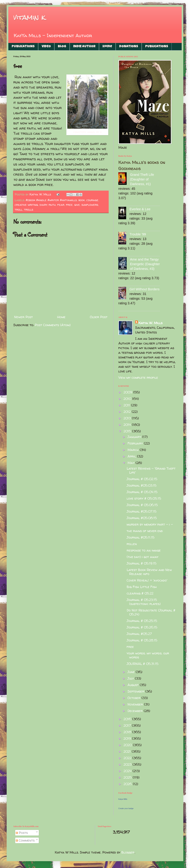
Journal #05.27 (139, 634)
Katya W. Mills (150, 323)
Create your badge (126, 808)
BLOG (62, 47)
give (77, 205)
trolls (29, 210)
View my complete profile (138, 377)
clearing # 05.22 (140, 593)
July (131, 678)
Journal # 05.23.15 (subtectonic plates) (144, 602)
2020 (128, 745)
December (136, 711)
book (82, 200)
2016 (128, 719)
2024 (128, 771)
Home (107, 47)
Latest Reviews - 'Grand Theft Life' (151, 470)
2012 (128, 412)
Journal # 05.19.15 (141, 563)
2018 (128, 732)
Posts (22, 833)
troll (18, 210)
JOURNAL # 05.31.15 (142, 664)
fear (61, 205)
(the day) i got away (142, 557)
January (135, 437)
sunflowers (90, 205)
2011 (127, 405)
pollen (132, 544)
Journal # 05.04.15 (142, 492)
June (132, 672)
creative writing (26, 205)
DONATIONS (129, 47)
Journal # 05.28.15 (142, 640)
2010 (128, 399)
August (134, 685)
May (131, 463)
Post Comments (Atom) (53, 325)
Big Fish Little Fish (142, 587)
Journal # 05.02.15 (142, 479)
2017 (128, 725)
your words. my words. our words (148, 655)
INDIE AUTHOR (84, 47)
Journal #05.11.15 (140, 537)
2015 (128, 431)
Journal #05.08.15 (142, 518)
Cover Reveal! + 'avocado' (147, 580)
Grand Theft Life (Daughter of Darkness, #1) (142, 179)
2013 (128, 418)
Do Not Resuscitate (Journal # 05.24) (151, 612)
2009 (128, 392)
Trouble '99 (138, 234)
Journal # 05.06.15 (142, 505)
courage (92, 200)
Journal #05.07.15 (141, 511)
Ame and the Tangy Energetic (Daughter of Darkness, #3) (145, 264)
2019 (128, 738)
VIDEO (46, 47)
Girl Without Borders (144, 289)
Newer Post (23, 317)
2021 (128, 751)
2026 (128, 784)
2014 (128, 425)
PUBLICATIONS (23, 47)
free (69, 205)
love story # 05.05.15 (144, 498)
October (134, 698)
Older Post (99, 317)
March (134, 450)
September (136, 691)
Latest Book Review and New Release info (149, 572)
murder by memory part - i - (150, 524)
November (136, 704)
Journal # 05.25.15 (142, 621)
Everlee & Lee (140, 209)
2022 (128, 758)
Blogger (128, 852)
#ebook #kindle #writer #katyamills (51, 200)
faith (52, 205)
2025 (128, 777)
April (132, 456)
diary (43, 205)
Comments (25, 840)
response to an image (144, 550)
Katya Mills (123, 799)
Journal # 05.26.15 (142, 627)
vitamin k (29, 17)
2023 (128, 764)
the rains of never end (145, 531)
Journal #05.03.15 (141, 485)
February (136, 443)
